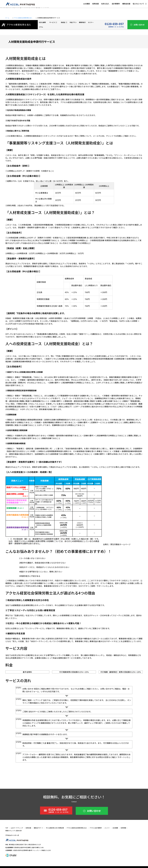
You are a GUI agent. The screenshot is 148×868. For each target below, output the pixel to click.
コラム (41, 27)
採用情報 (123, 828)
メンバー (107, 828)
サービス (53, 22)
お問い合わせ (139, 25)
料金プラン (73, 22)
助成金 (64, 22)
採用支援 (28, 828)
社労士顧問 (42, 22)
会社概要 (115, 828)
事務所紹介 (82, 22)
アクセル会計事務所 (96, 828)
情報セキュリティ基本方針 (14, 831)
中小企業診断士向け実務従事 (55, 828)
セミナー (91, 22)
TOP (7, 828)
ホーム (7, 18)
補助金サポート (39, 828)
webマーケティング (17, 828)
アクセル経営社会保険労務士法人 (25, 18)
